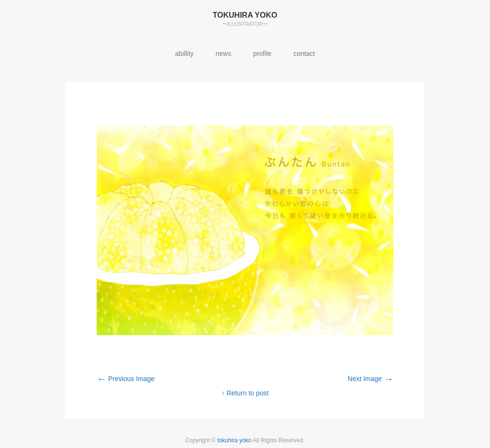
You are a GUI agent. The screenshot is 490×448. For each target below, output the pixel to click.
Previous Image (126, 379)
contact (304, 54)
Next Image (371, 379)
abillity (184, 54)
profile (262, 54)
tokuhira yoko (235, 440)
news (224, 54)
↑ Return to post (245, 393)
